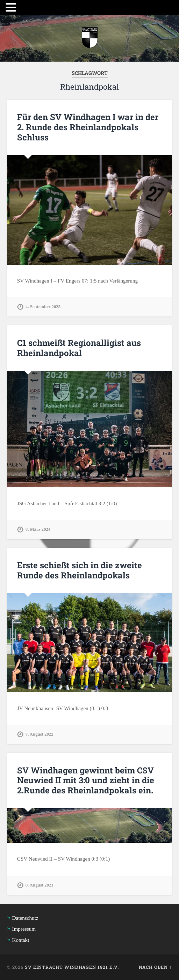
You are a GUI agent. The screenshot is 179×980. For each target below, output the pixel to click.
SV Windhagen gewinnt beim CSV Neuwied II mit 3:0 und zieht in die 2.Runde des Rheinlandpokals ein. (86, 780)
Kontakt (20, 940)
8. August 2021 (40, 885)
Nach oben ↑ (155, 967)
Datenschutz (25, 918)
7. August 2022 (40, 734)
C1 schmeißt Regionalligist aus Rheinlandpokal (79, 348)
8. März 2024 (38, 529)
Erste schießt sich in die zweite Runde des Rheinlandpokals (80, 570)
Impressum (24, 929)
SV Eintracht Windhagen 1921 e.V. (72, 967)
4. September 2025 (43, 307)
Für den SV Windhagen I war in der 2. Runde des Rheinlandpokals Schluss (88, 127)
